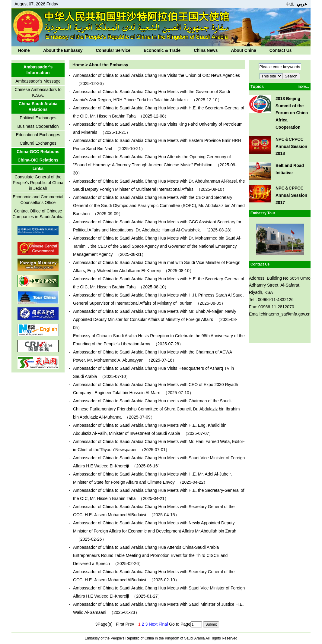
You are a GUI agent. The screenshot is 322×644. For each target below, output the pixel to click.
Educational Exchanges (38, 135)
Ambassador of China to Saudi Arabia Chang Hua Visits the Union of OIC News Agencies (156, 75)
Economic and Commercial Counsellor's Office (38, 200)
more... (303, 86)
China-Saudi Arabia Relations (38, 107)
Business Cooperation (38, 126)
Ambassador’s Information (38, 70)
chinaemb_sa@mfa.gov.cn (286, 314)
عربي (302, 4)
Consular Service (113, 50)
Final (163, 624)
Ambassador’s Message (38, 81)
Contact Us (281, 50)
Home (24, 50)
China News (206, 50)
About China (244, 50)
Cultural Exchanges (38, 143)
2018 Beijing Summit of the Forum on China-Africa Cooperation (292, 113)
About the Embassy (63, 50)
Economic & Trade (162, 50)
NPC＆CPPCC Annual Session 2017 (291, 195)
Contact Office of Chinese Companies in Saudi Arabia (38, 214)
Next (153, 624)
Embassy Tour (263, 213)
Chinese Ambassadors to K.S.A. (38, 92)
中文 (290, 4)
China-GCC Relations (38, 152)
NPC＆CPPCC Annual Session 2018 (291, 146)
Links (38, 168)
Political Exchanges (38, 118)
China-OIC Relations (38, 160)
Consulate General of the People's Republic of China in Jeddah (38, 183)
